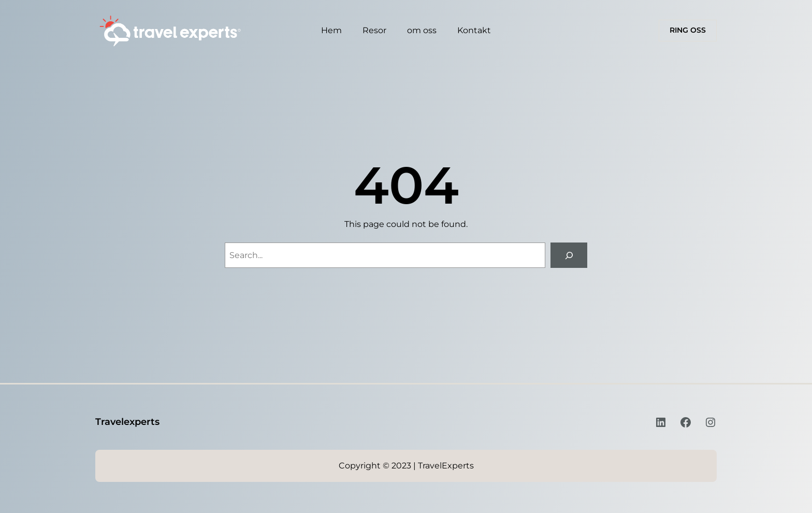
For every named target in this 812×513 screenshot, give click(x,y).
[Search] (569, 255)
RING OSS (688, 30)
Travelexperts (127, 422)
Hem (331, 30)
